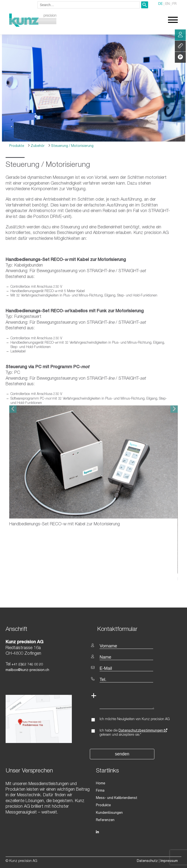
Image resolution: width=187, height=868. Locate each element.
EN (168, 4)
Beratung (180, 35)
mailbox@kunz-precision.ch (27, 670)
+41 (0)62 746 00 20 (27, 665)
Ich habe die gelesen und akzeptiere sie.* (133, 733)
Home (101, 784)
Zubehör (37, 146)
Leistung (180, 46)
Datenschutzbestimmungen (143, 731)
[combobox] (89, 5)
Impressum (169, 861)
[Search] (145, 5)
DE (160, 4)
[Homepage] (33, 26)
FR (174, 4)
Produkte (17, 146)
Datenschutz (147, 861)
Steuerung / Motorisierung (72, 146)
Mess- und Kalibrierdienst (117, 798)
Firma (100, 791)
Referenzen (105, 820)
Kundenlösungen (109, 813)
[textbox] (137, 629)
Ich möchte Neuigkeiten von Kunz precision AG (135, 719)
